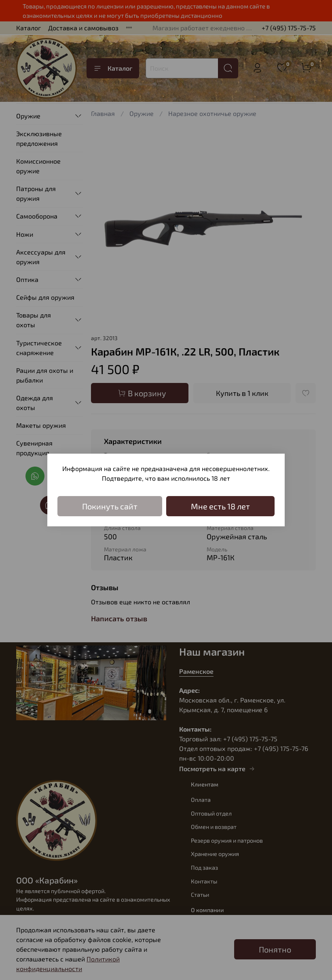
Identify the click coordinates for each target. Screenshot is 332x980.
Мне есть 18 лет (220, 506)
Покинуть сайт (110, 506)
